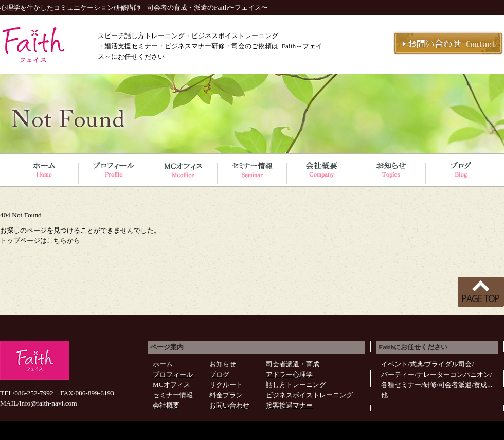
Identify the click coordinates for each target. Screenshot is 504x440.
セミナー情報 (173, 395)
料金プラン (226, 395)
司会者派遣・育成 (293, 364)
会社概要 (166, 405)
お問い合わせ (229, 405)
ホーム (163, 364)
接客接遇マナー (289, 405)
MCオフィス (172, 385)
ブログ (219, 374)
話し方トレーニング (296, 385)
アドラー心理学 (289, 374)
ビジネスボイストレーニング (309, 395)
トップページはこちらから (40, 241)
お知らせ (223, 364)
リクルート (226, 385)
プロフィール (173, 374)
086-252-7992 (34, 393)
